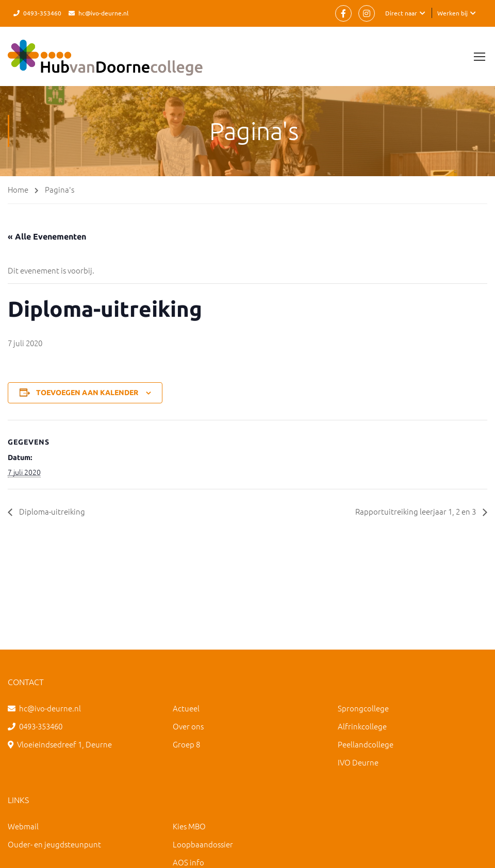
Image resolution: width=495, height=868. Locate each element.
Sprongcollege (363, 708)
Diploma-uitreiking (53, 512)
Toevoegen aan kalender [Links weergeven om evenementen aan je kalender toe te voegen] (87, 393)
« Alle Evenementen (47, 236)
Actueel (186, 708)
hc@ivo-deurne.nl (103, 13)
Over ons (188, 726)
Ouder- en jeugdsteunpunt (54, 844)
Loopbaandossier (203, 844)
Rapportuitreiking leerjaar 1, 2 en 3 (412, 512)
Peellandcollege (366, 744)
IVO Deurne (358, 762)
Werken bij (452, 13)
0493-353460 (42, 13)
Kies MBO (189, 826)
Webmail (23, 826)
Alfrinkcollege (362, 726)
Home (18, 189)
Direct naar (401, 13)
